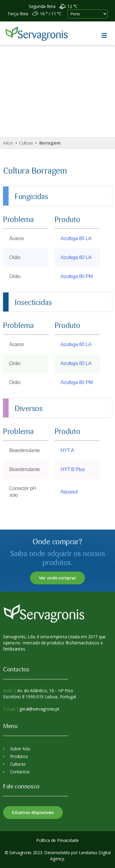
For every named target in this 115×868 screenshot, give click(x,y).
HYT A (67, 450)
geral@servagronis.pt (39, 709)
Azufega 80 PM (77, 276)
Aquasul (69, 492)
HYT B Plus (73, 469)
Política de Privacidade (57, 840)
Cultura (26, 143)
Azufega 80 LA (76, 238)
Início (8, 143)
